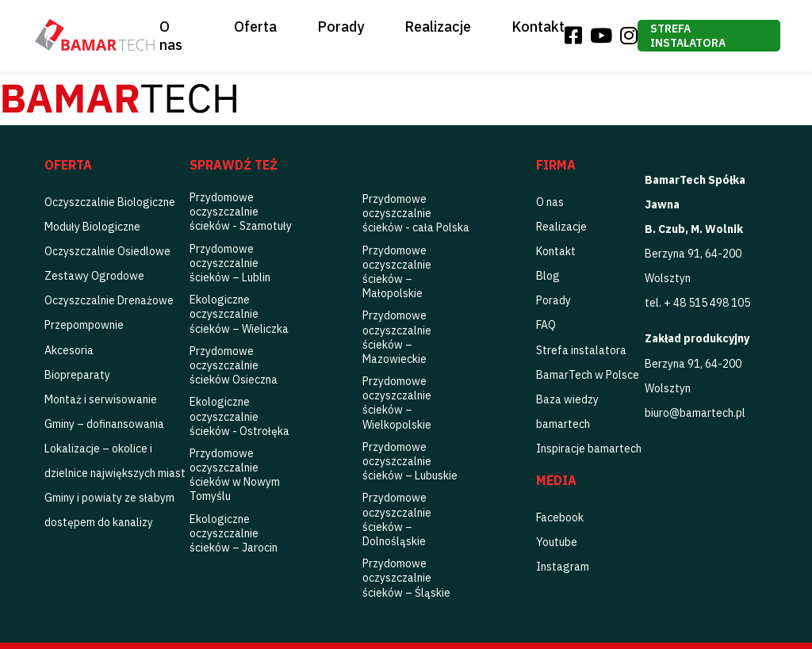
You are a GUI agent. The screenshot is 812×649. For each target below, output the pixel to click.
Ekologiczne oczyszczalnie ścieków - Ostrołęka (239, 416)
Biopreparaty (77, 375)
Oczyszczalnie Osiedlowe (107, 251)
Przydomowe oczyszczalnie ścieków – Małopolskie (397, 272)
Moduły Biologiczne (92, 227)
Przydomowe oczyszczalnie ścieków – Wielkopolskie (397, 403)
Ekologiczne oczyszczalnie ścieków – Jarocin (234, 533)
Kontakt (538, 27)
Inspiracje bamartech (589, 449)
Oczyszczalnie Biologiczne (110, 202)
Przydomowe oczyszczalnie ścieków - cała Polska (416, 213)
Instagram (563, 567)
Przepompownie (84, 325)
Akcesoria (69, 350)
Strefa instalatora (688, 36)
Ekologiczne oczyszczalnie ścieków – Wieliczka (239, 314)
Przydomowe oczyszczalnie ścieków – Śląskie (406, 578)
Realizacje (438, 27)
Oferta (255, 27)
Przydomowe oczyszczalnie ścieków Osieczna (234, 365)
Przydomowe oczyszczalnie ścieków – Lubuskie (410, 461)
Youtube (557, 542)
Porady (341, 27)
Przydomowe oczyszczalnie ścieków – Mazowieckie (397, 337)
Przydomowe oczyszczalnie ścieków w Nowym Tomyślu (235, 475)
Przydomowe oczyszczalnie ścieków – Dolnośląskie (397, 519)
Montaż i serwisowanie (101, 399)
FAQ (546, 325)
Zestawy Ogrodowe (94, 276)
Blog (548, 276)
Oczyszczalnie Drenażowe (109, 300)
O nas (171, 36)
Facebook (560, 517)
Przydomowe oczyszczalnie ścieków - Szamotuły (241, 212)
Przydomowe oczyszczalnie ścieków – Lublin (230, 263)
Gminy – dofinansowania (104, 424)
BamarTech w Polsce (588, 375)
